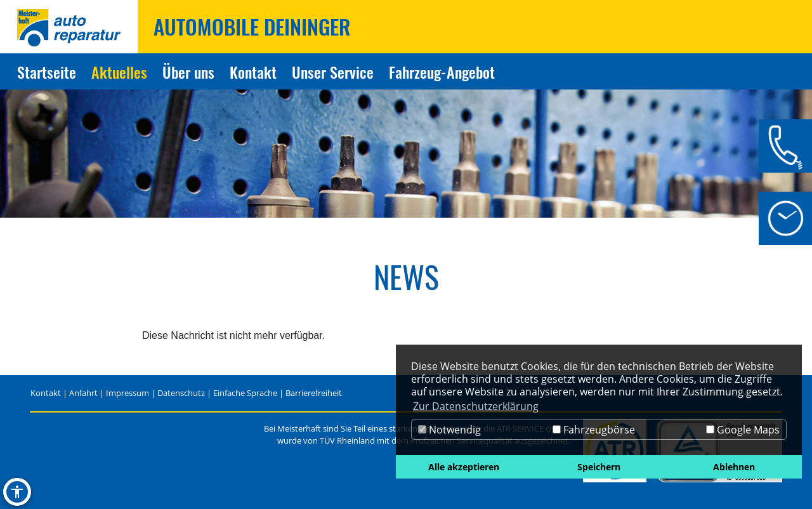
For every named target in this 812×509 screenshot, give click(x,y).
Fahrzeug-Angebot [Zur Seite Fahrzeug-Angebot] (442, 72)
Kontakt (46, 393)
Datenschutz (181, 393)
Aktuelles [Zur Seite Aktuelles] (119, 72)
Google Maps (743, 430)
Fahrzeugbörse (594, 430)
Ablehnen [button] (734, 467)
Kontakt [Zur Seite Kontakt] (253, 72)
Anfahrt (83, 393)
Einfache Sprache (245, 393)
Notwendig (449, 430)
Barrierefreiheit (314, 393)
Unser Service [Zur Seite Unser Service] (333, 72)
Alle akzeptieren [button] (464, 467)
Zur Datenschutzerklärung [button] (476, 406)
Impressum (128, 393)
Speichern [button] (599, 467)
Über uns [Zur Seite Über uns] (188, 72)
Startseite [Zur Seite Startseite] (47, 72)
